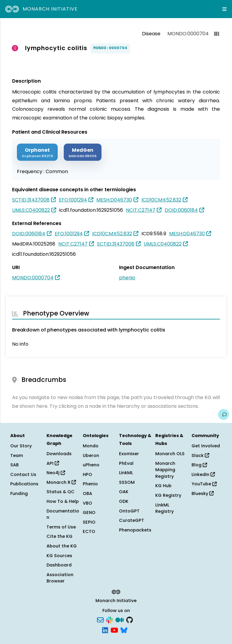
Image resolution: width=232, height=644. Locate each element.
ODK (124, 501)
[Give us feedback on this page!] (224, 414)
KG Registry (168, 495)
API (53, 463)
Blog (199, 465)
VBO (87, 503)
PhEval (126, 463)
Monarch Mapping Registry (165, 470)
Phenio (90, 484)
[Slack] (109, 620)
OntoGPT (129, 511)
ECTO (89, 531)
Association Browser (60, 578)
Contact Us (23, 474)
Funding (19, 493)
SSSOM (127, 482)
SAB (14, 465)
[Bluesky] (124, 630)
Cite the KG (60, 536)
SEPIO (89, 522)
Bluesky (203, 493)
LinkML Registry (164, 508)
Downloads (59, 454)
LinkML (126, 473)
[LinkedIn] (105, 630)
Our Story (21, 446)
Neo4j (56, 473)
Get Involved (206, 446)
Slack (200, 455)
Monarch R (61, 482)
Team (17, 455)
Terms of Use (61, 527)
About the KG (62, 546)
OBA (87, 493)
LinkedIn (203, 474)
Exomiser (129, 454)
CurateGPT (132, 520)
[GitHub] (130, 620)
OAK (124, 492)
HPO (87, 474)
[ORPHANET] (37, 152)
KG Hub (163, 486)
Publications (24, 484)
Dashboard (59, 565)
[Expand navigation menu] (224, 9)
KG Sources (59, 556)
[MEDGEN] (83, 152)
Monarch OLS (170, 454)
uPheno (91, 465)
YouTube (204, 484)
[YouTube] (114, 630)
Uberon (91, 455)
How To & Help (63, 501)
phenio (127, 278)
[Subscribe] (100, 620)
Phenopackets (135, 530)
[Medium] (120, 620)
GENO (89, 512)
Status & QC (61, 492)
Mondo (91, 446)
